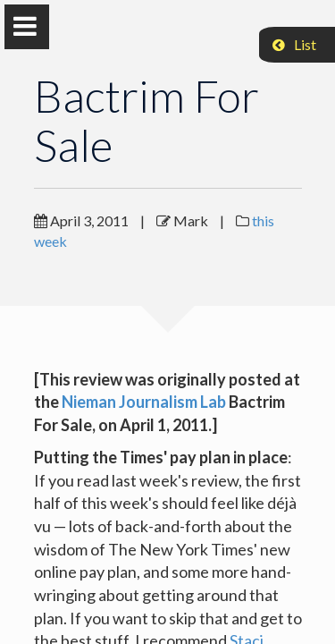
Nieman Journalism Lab (144, 402)
